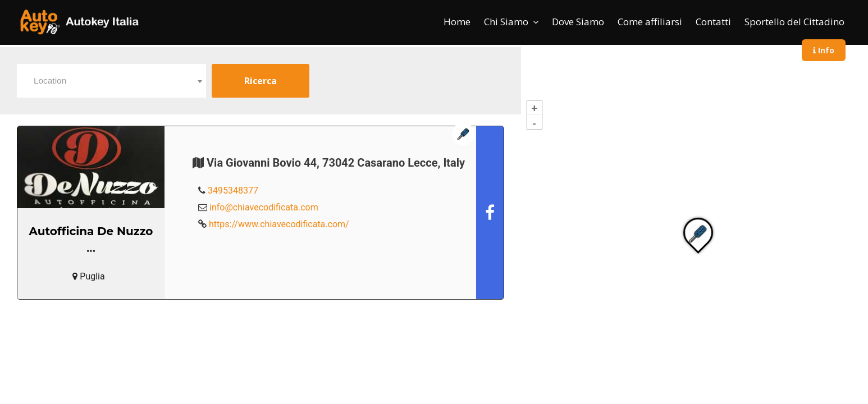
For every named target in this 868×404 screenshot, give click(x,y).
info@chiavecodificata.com (264, 207)
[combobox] (111, 81)
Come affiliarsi (650, 22)
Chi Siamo (506, 22)
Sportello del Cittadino (794, 22)
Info (824, 50)
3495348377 (233, 190)
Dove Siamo (578, 22)
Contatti (713, 22)
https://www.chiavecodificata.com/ (279, 224)
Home (457, 22)
